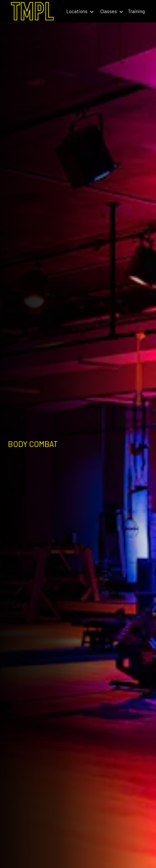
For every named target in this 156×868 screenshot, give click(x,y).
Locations (80, 11)
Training (136, 11)
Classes (112, 11)
